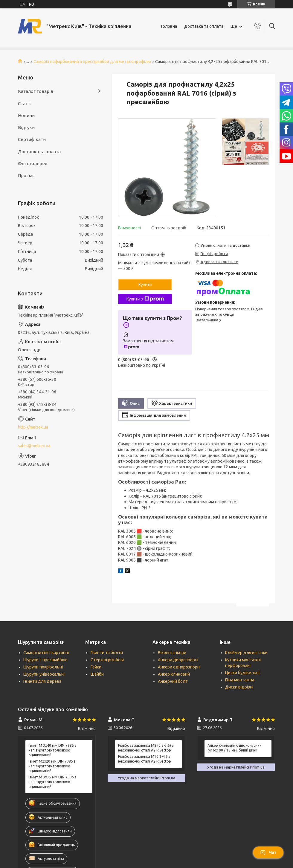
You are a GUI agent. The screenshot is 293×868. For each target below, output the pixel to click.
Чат (268, 852)
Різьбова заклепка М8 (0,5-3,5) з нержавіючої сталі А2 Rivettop (146, 748)
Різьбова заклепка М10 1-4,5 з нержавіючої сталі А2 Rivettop (145, 759)
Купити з (145, 299)
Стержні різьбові (107, 660)
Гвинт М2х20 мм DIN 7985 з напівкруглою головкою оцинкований (52, 766)
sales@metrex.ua (34, 446)
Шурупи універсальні (44, 674)
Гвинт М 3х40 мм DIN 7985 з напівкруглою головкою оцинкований (52, 750)
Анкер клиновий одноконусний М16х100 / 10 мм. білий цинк (235, 748)
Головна (169, 26)
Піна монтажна (240, 680)
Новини (26, 115)
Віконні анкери (172, 653)
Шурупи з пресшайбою (45, 660)
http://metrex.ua (33, 427)
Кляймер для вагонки (246, 653)
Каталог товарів (36, 91)
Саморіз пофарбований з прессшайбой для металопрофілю (92, 62)
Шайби (97, 674)
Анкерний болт (173, 681)
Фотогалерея (33, 164)
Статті (25, 103)
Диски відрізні (239, 687)
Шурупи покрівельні (43, 667)
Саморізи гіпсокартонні (46, 653)
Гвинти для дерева (42, 681)
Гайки (96, 667)
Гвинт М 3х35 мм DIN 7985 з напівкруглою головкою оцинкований (52, 782)
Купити (145, 285)
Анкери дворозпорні (178, 660)
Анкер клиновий (174, 674)
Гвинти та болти (107, 653)
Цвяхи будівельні (242, 673)
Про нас (26, 175)
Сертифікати (32, 139)
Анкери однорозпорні (179, 667)
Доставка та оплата (204, 26)
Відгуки (26, 127)
